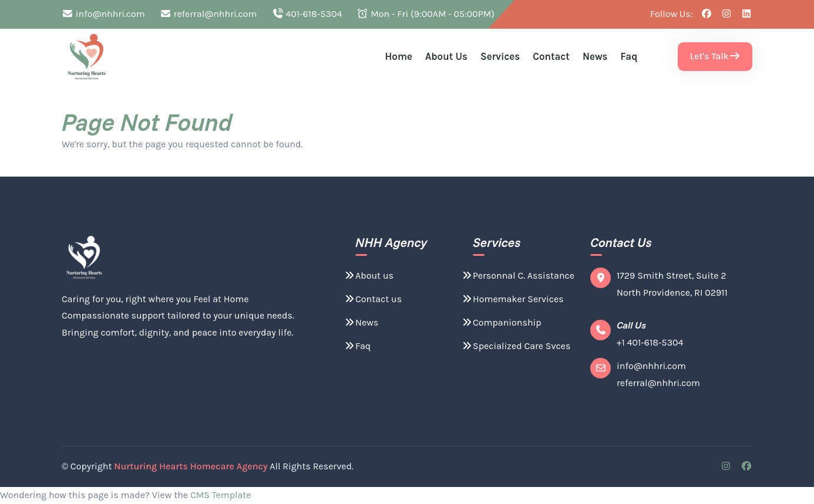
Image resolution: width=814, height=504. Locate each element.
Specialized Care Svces (516, 346)
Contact (551, 56)
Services (500, 56)
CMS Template (221, 495)
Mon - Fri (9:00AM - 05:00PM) (425, 14)
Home (399, 56)
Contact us (373, 299)
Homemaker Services (512, 299)
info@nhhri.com (103, 14)
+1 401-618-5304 (650, 342)
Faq (629, 56)
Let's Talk (715, 56)
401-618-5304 (307, 14)
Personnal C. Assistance (518, 275)
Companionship (501, 322)
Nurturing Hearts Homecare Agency (191, 466)
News (595, 56)
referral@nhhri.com (208, 14)
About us (446, 56)
